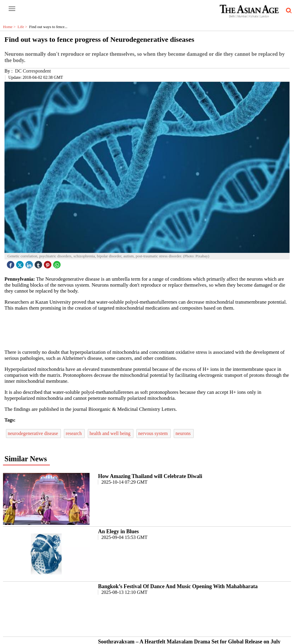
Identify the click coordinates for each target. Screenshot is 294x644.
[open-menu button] (12, 9)
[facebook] (11, 263)
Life (23, 27)
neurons (184, 433)
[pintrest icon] (48, 263)
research (74, 433)
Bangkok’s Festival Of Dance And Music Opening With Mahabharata (178, 586)
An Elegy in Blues (118, 531)
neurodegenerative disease (33, 433)
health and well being (111, 433)
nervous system (154, 433)
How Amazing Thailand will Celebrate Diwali (150, 476)
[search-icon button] (288, 11)
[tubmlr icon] (39, 263)
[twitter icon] (21, 263)
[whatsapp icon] (58, 263)
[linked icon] (30, 263)
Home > (10, 27)
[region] (149, 330)
